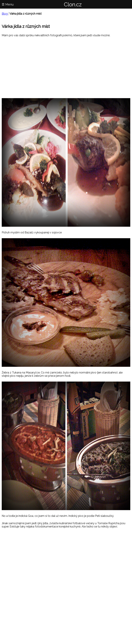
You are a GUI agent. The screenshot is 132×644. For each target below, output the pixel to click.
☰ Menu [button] (8, 4)
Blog (5, 14)
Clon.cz (73, 4)
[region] (66, 67)
